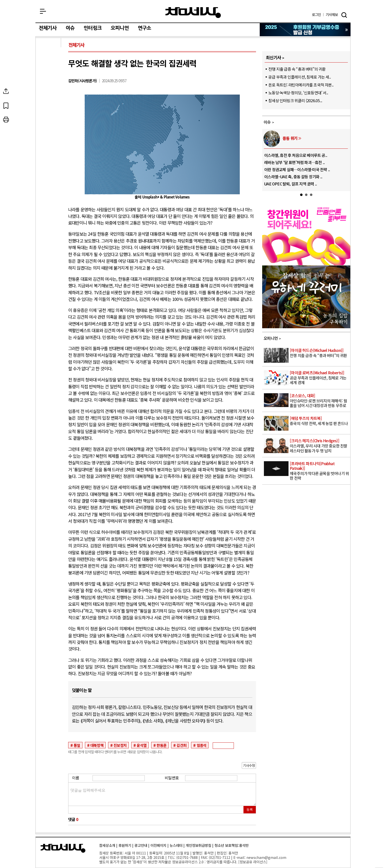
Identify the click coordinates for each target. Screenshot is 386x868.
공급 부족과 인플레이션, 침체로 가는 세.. (299, 77)
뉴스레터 (176, 845)
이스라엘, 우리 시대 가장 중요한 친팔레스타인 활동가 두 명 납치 (320, 446)
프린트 (49, 120)
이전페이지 (158, 845)
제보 (332, 15)
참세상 (193, 13)
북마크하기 (49, 105)
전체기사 (48, 28)
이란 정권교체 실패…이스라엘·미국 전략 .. (297, 169)
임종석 (202, 745)
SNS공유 (49, 91)
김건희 (181, 745)
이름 (76, 778)
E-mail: (239, 857)
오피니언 (120, 28)
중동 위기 (290, 138)
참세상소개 (107, 845)
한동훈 (161, 745)
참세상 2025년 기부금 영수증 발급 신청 (305, 30)
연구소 (145, 28)
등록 (250, 810)
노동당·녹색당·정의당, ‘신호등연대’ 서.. (298, 93)
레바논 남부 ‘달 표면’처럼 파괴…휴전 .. (294, 162)
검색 (344, 15)
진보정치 (120, 745)
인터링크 (93, 28)
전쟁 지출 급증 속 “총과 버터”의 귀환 (297, 69)
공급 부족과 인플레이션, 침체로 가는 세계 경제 (320, 378)
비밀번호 (172, 778)
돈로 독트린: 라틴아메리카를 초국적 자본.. (301, 85)
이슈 (70, 28)
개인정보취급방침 (198, 845)
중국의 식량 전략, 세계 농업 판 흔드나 (320, 421)
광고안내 (141, 845)
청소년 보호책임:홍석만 (232, 845)
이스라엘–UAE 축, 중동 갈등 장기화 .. (293, 177)
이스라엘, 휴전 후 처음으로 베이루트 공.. (296, 155)
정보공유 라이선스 (253, 862)
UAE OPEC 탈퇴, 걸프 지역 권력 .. (290, 184)
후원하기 (125, 845)
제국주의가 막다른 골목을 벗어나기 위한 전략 (320, 471)
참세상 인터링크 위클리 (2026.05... (295, 100)
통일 (77, 745)
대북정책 (97, 745)
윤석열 (142, 745)
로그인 (316, 15)
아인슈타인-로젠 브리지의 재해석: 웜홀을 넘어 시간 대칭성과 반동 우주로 (320, 401)
